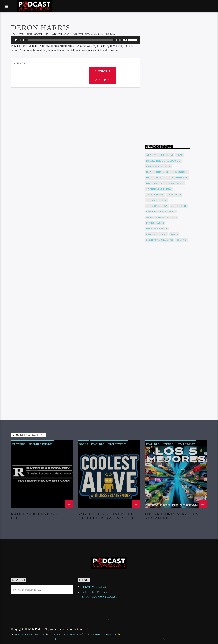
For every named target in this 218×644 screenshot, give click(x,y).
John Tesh (179, 206)
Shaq (174, 234)
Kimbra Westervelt (161, 212)
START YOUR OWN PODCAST (99, 597)
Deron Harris (156, 178)
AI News (152, 155)
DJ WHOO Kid (179, 178)
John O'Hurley (157, 206)
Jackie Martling (159, 189)
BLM (180, 155)
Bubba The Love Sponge (163, 161)
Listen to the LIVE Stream (95, 592)
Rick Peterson (157, 229)
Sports (182, 240)
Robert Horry (157, 234)
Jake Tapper (155, 195)
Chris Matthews (158, 166)
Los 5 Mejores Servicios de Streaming (175, 516)
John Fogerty (157, 200)
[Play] (16, 40)
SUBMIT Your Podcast (94, 587)
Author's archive (102, 76)
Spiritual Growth (160, 240)
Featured (19, 444)
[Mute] (125, 40)
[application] (76, 40)
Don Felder (155, 183)
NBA (174, 217)
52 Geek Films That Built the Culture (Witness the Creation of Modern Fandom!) (107, 516)
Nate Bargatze (157, 217)
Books (84, 444)
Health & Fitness (41, 444)
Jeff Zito (174, 195)
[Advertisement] (168, 80)
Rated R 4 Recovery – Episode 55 (35, 516)
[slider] (70, 40)
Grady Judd (175, 183)
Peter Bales (155, 223)
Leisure (168, 444)
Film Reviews (117, 444)
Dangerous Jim (157, 172)
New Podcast (186, 444)
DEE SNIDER (180, 172)
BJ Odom (167, 155)
